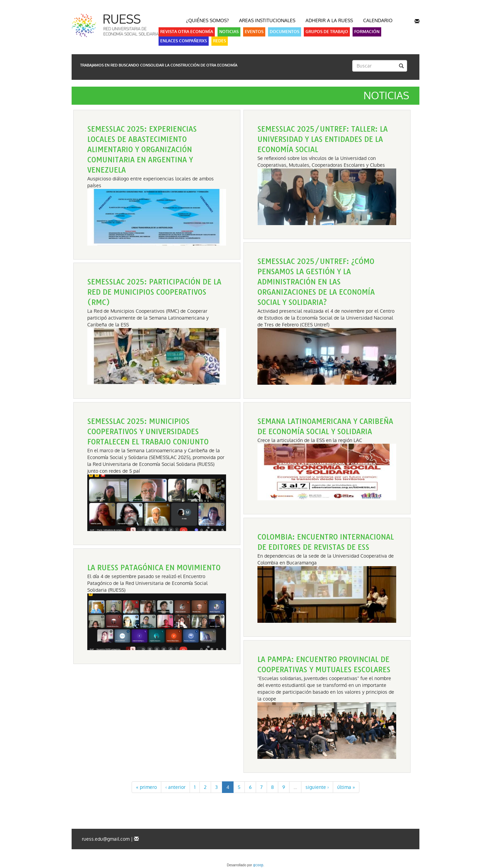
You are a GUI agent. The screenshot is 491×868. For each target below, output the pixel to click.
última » (346, 787)
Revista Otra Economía (187, 32)
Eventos (254, 32)
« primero (146, 787)
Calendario (378, 20)
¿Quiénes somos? (207, 20)
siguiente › (317, 787)
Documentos (285, 32)
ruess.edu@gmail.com (106, 839)
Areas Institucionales (267, 20)
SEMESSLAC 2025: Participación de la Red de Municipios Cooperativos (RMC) (154, 292)
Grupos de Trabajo (327, 32)
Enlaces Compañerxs (184, 41)
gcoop (258, 866)
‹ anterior (175, 787)
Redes (220, 41)
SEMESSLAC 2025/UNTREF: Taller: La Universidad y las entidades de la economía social (323, 139)
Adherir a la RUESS (329, 20)
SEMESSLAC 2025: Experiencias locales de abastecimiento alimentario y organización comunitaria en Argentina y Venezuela (142, 150)
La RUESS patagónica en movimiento (154, 568)
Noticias (229, 32)
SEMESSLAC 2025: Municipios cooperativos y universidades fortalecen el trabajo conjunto (148, 432)
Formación (367, 32)
